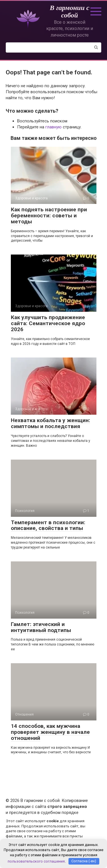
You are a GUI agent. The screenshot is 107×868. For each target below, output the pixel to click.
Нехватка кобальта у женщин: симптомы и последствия (51, 423)
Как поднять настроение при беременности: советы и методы (49, 215)
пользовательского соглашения (36, 861)
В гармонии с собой (69, 11)
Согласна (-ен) (84, 861)
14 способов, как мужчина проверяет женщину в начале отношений (50, 732)
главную (53, 127)
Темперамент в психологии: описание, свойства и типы (48, 525)
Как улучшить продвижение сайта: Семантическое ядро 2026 (48, 323)
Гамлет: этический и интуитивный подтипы (41, 627)
